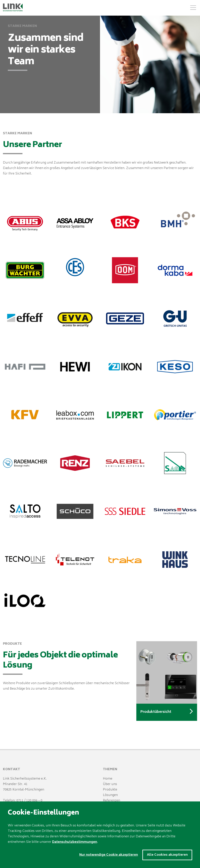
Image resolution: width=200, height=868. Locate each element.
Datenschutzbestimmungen (75, 842)
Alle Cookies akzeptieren (167, 855)
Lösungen (110, 795)
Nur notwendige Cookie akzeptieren (109, 855)
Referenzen (112, 801)
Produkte (110, 790)
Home (108, 779)
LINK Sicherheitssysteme (13, 7)
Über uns (110, 784)
